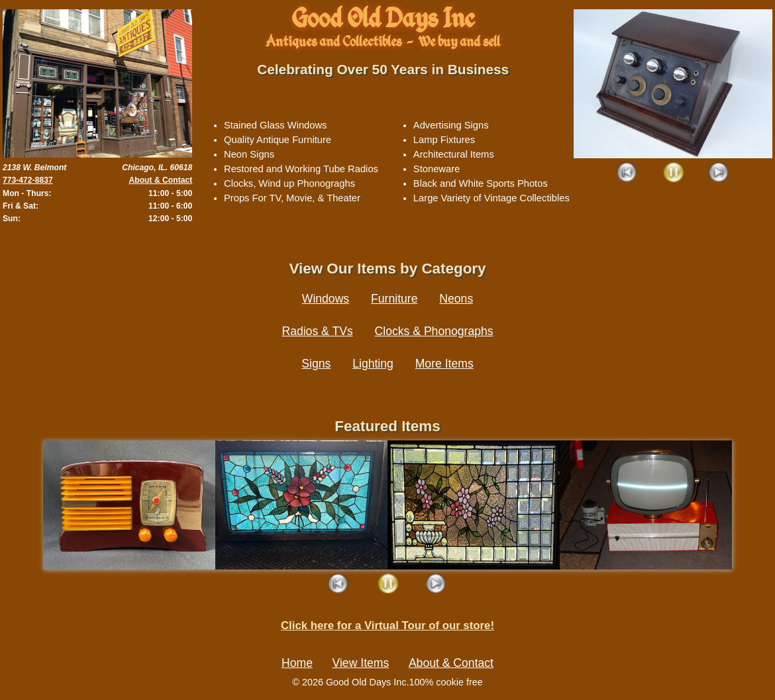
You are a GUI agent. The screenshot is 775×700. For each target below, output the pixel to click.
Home (297, 663)
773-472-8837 (28, 180)
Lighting (373, 364)
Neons (456, 299)
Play (673, 173)
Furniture (394, 299)
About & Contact (160, 180)
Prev (628, 173)
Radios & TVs (317, 331)
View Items (361, 663)
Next (719, 173)
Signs (316, 364)
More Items (444, 364)
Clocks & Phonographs (434, 331)
